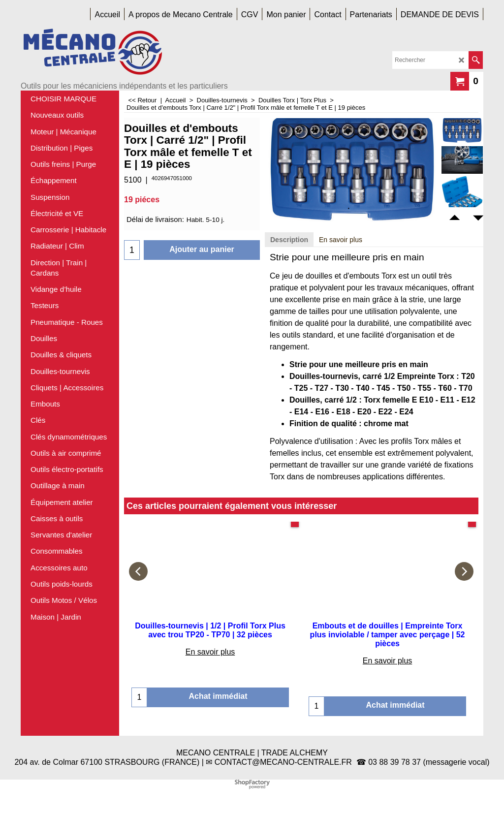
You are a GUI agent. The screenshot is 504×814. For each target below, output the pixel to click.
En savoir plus (341, 240)
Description (289, 240)
